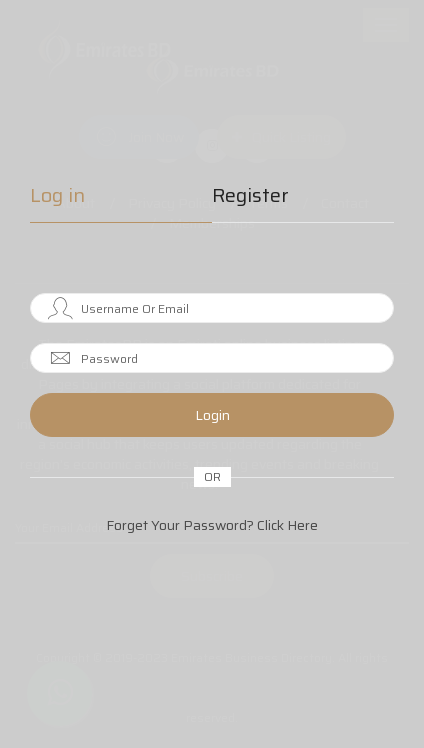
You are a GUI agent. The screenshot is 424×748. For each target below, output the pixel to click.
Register (250, 197)
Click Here (287, 525)
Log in (57, 197)
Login (212, 415)
